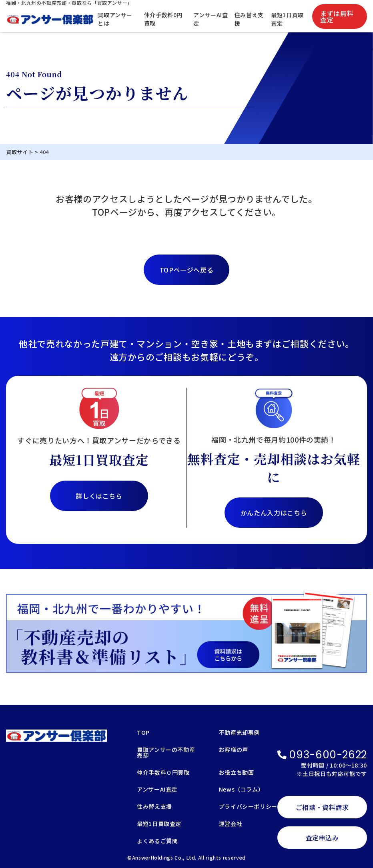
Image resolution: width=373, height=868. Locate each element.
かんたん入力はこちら (274, 513)
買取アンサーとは (115, 19)
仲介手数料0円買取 (163, 19)
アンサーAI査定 (211, 19)
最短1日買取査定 (287, 19)
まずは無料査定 (337, 16)
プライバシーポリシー (248, 807)
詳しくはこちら (99, 496)
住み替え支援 (249, 19)
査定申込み (322, 838)
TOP (143, 733)
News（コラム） (242, 790)
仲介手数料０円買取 (163, 773)
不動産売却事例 (239, 733)
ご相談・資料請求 (322, 807)
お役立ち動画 (237, 773)
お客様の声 (234, 750)
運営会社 (231, 824)
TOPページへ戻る (187, 270)
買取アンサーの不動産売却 (166, 753)
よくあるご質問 (157, 841)
